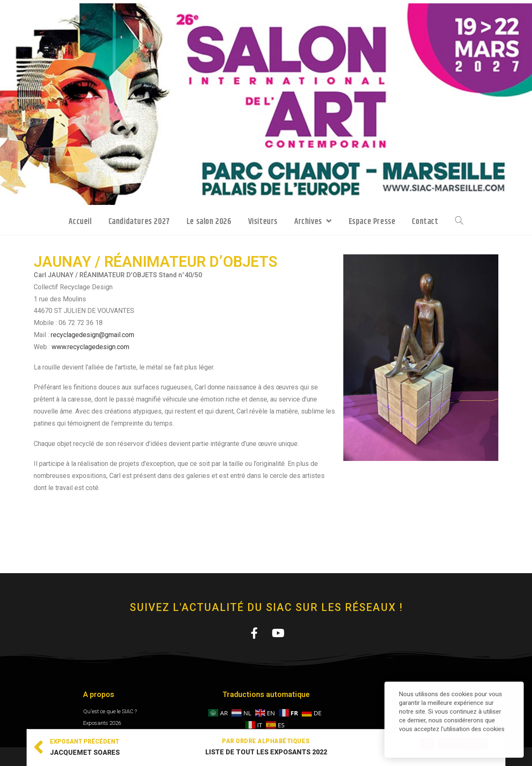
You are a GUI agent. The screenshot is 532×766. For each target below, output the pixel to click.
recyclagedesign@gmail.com (92, 335)
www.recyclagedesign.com (90, 347)
